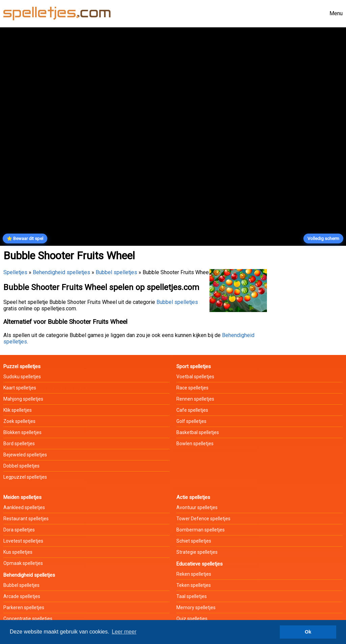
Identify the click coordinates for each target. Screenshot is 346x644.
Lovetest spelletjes (23, 541)
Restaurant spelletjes (26, 519)
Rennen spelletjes (195, 399)
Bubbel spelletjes (116, 272)
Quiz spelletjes (192, 619)
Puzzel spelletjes (22, 366)
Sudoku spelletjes (22, 377)
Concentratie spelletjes (28, 619)
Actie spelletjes (193, 497)
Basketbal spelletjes (198, 432)
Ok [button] (308, 632)
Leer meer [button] (124, 632)
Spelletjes (15, 272)
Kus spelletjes (18, 552)
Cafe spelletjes (192, 410)
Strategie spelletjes (197, 552)
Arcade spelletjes (22, 596)
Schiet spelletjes (194, 541)
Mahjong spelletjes (23, 399)
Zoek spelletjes (19, 421)
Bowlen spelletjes (195, 444)
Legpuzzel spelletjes (25, 477)
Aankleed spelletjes (24, 507)
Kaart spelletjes (20, 388)
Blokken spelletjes (22, 432)
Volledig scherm (323, 238)
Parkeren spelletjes (24, 607)
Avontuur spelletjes (197, 507)
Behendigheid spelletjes (61, 272)
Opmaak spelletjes (23, 563)
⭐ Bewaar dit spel (25, 238)
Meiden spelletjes (22, 497)
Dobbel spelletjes (21, 466)
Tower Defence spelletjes (203, 519)
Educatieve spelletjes (200, 564)
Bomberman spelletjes (201, 530)
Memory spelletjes (196, 607)
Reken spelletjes (194, 574)
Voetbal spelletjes (195, 377)
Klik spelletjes (18, 410)
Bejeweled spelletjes (25, 455)
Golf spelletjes (191, 421)
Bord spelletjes (19, 444)
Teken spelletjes (194, 585)
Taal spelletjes (192, 596)
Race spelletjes (192, 388)
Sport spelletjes (194, 366)
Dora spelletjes (19, 530)
